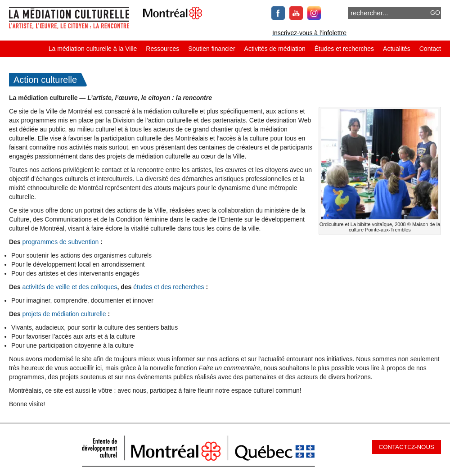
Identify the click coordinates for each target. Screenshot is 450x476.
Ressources (162, 49)
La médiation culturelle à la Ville (93, 49)
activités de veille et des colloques (70, 287)
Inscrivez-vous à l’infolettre (309, 33)
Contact (430, 49)
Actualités (397, 49)
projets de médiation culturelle (64, 314)
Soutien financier (211, 49)
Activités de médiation (275, 49)
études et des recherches (169, 287)
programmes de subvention (61, 242)
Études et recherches (344, 49)
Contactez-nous (407, 447)
